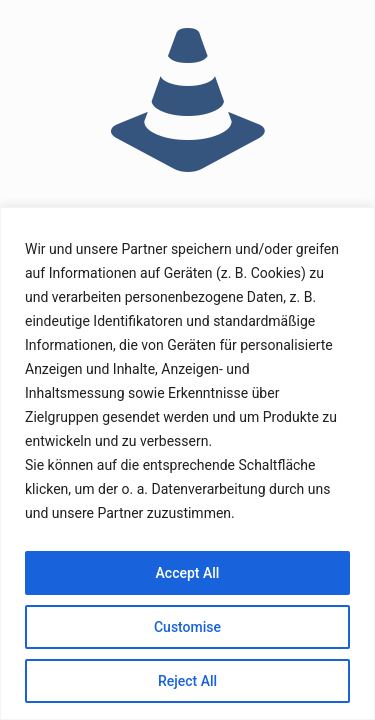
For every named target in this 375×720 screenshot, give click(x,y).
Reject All (187, 681)
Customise (187, 627)
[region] (187, 463)
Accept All (188, 573)
